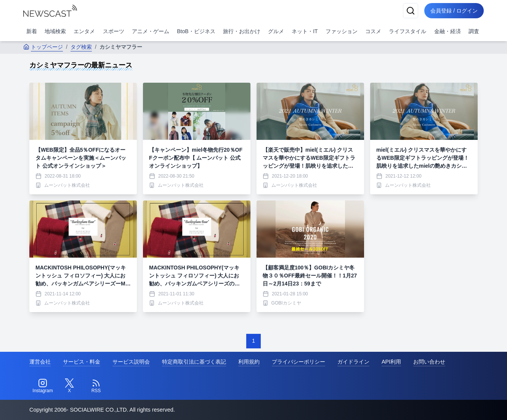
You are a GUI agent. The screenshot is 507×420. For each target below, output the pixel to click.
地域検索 (55, 31)
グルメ (276, 31)
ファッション (342, 31)
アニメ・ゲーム (151, 31)
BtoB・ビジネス (196, 31)
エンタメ (84, 31)
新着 (32, 31)
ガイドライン (353, 362)
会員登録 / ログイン (454, 11)
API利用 (391, 362)
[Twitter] (69, 386)
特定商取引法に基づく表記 (194, 362)
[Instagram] (43, 386)
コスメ (373, 31)
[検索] (411, 11)
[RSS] (96, 386)
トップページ (43, 47)
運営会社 (40, 362)
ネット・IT (305, 31)
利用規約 (249, 362)
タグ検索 (81, 47)
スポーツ (114, 31)
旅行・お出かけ (242, 31)
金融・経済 (448, 31)
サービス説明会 (131, 362)
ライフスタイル (408, 31)
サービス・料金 (82, 362)
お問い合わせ (429, 362)
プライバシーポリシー (298, 362)
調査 (474, 31)
